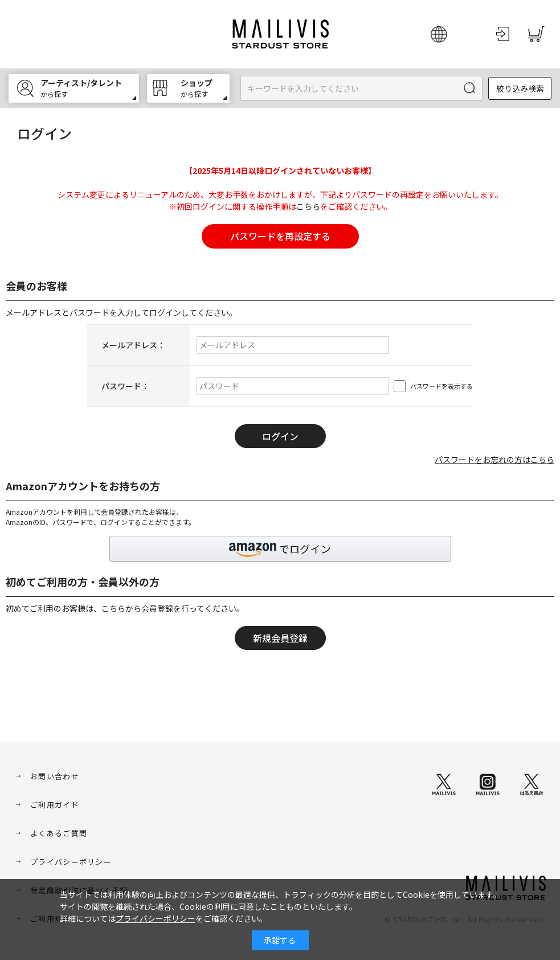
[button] (280, 549)
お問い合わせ (55, 776)
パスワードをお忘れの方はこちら (494, 459)
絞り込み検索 (520, 88)
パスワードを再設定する (280, 236)
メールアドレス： (133, 345)
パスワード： (125, 386)
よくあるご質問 (59, 833)
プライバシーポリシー (71, 862)
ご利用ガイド (55, 805)
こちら (308, 206)
